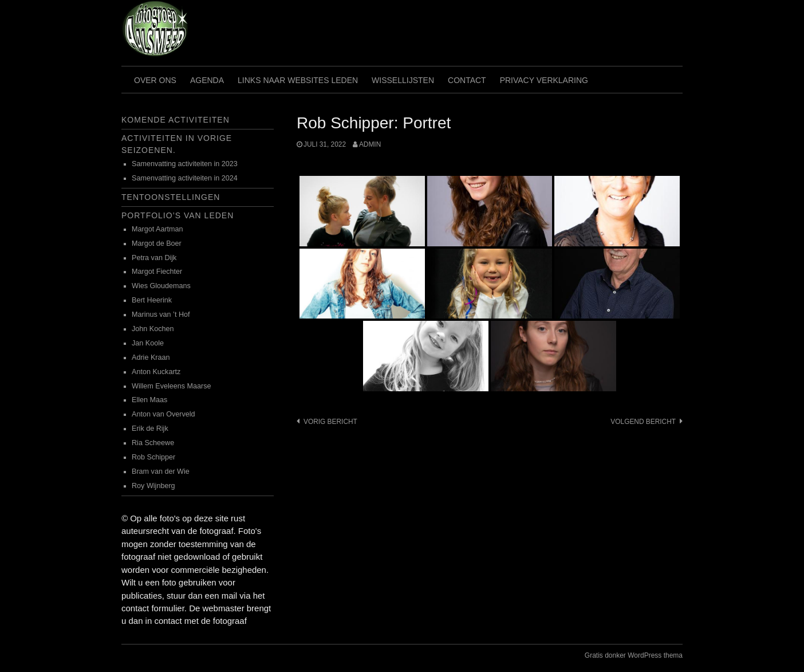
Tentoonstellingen (171, 197)
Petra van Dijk (154, 258)
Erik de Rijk (150, 429)
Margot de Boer (157, 243)
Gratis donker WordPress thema (634, 655)
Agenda (207, 80)
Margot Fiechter (157, 272)
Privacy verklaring (544, 80)
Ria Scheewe (153, 443)
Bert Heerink (152, 300)
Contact (467, 80)
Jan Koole (148, 343)
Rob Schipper (153, 457)
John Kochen (153, 329)
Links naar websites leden (298, 80)
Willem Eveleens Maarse (172, 386)
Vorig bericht (330, 422)
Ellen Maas (149, 400)
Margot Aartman (157, 229)
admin (370, 144)
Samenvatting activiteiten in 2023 (185, 164)
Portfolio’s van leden (178, 215)
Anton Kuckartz (156, 372)
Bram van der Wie (161, 471)
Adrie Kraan (151, 357)
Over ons (155, 80)
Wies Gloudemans (161, 286)
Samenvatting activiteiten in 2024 (185, 178)
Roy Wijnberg (153, 486)
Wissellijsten (403, 80)
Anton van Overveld (163, 414)
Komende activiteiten (176, 120)
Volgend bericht (643, 422)
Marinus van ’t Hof (161, 315)
